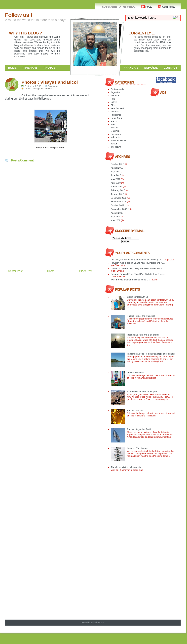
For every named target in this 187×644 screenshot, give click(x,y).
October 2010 (117, 164)
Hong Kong (116, 118)
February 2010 (118, 190)
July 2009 (115, 217)
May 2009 (116, 220)
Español (151, 68)
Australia (115, 112)
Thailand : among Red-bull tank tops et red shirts (151, 354)
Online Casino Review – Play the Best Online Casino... (138, 268)
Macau (114, 121)
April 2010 (116, 183)
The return (116, 147)
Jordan (114, 144)
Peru (113, 99)
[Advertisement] (52, 250)
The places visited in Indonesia (126, 467)
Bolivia (114, 102)
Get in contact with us (138, 297)
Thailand (115, 128)
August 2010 (117, 168)
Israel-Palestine (118, 140)
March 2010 (117, 186)
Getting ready (117, 89)
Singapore (116, 134)
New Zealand (117, 108)
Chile (113, 105)
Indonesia (116, 137)
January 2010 (117, 194)
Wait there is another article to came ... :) (131, 280)
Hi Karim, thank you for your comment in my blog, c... (137, 260)
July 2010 (115, 171)
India (113, 124)
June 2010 (116, 175)
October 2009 (117, 205)
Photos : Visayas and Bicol (50, 82)
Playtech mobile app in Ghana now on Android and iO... (138, 263)
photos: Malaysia (135, 373)
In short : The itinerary (138, 448)
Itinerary (30, 68)
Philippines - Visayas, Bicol (50, 147)
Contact (170, 68)
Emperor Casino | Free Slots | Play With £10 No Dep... (137, 274)
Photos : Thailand (136, 410)
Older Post (86, 271)
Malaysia (115, 131)
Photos (49, 68)
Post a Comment (22, 160)
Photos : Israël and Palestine (141, 316)
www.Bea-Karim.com (93, 623)
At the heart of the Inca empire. (142, 391)
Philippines (38, 89)
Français (131, 68)
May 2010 (116, 179)
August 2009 (117, 213)
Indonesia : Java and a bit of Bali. (143, 335)
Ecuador (115, 96)
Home (12, 68)
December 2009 (119, 198)
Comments (169, 7)
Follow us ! (19, 15)
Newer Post (15, 271)
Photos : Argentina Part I (139, 429)
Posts (149, 7)
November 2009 (119, 202)
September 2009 (119, 209)
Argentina (115, 92)
